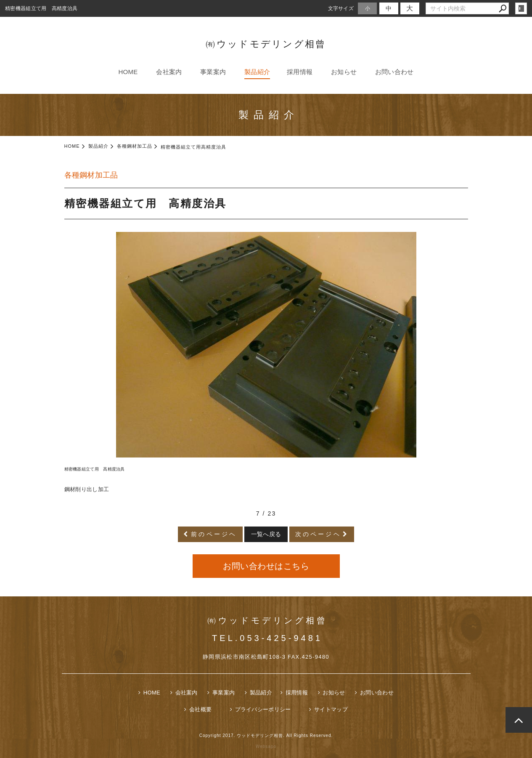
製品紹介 (257, 72)
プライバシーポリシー (263, 709)
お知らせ (344, 72)
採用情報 (300, 72)
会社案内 (169, 72)
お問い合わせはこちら (266, 566)
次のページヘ (318, 534)
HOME (128, 72)
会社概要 (200, 709)
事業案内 (213, 72)
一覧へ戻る (266, 534)
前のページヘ (214, 534)
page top (519, 720)
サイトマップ (331, 709)
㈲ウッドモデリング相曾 (266, 44)
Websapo (266, 746)
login (521, 8)
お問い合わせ (394, 72)
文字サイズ (341, 8)
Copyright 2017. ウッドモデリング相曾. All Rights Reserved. (266, 735)
